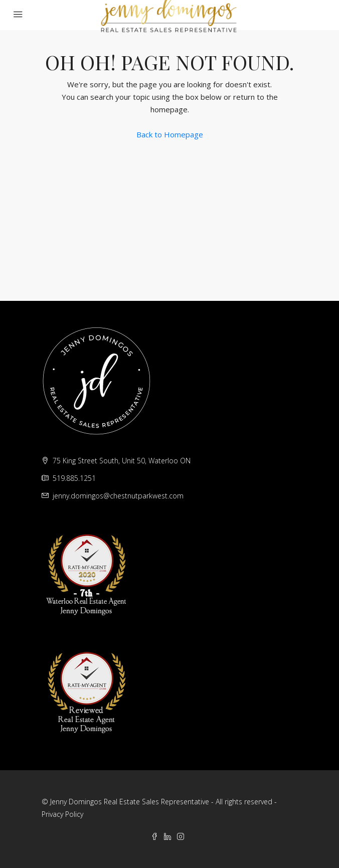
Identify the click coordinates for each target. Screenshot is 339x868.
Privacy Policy (62, 814)
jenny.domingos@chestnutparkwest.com (118, 496)
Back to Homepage (170, 134)
